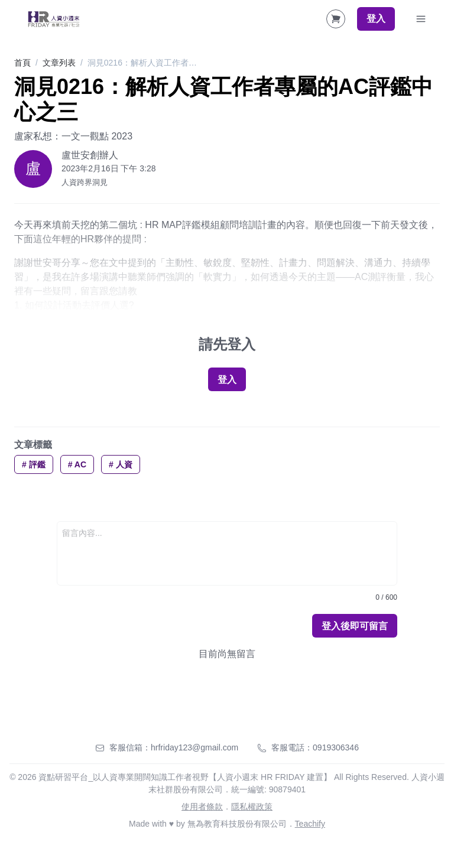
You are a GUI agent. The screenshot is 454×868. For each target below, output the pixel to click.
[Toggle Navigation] (421, 19)
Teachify (310, 824)
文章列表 (59, 63)
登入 (376, 19)
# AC (77, 464)
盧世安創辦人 (90, 155)
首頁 (22, 63)
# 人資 (121, 464)
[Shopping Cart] (336, 19)
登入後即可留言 (355, 626)
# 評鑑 (34, 464)
